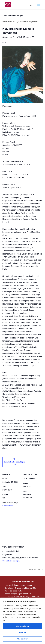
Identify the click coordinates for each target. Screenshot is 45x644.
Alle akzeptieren (23, 626)
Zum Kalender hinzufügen (14, 462)
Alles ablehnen (22, 639)
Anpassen (22, 632)
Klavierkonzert (8, 506)
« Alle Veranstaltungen (13, 16)
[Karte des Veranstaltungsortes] (22, 528)
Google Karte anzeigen (11, 561)
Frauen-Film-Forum (35, 570)
